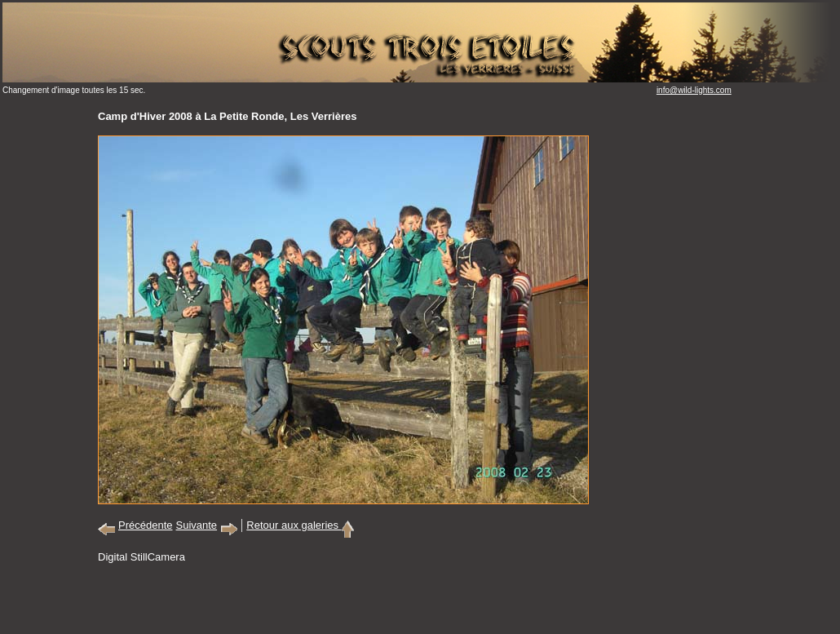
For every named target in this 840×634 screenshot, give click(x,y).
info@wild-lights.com (694, 90)
